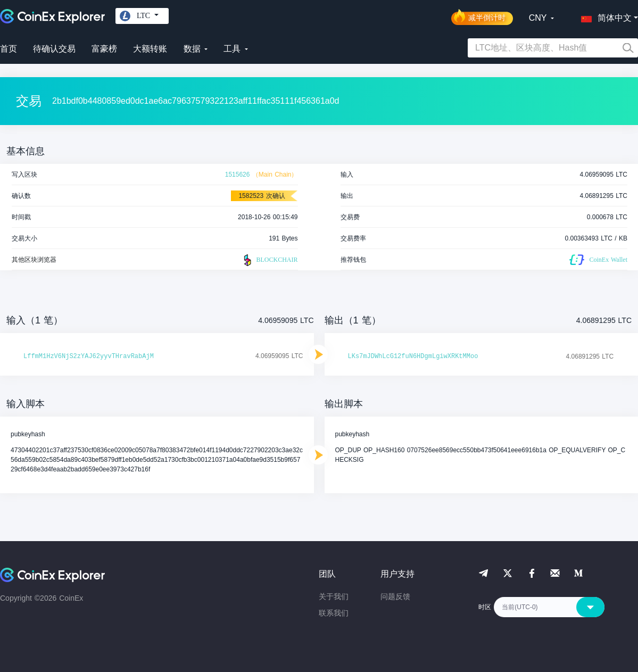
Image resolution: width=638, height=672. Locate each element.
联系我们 (334, 613)
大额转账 (150, 49)
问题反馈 (395, 596)
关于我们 (334, 596)
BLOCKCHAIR (269, 260)
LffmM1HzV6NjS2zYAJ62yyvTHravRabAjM (89, 356)
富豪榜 (104, 49)
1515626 (238, 175)
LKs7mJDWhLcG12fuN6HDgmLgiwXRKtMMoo (413, 356)
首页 (9, 49)
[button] (604, 16)
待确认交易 (54, 49)
